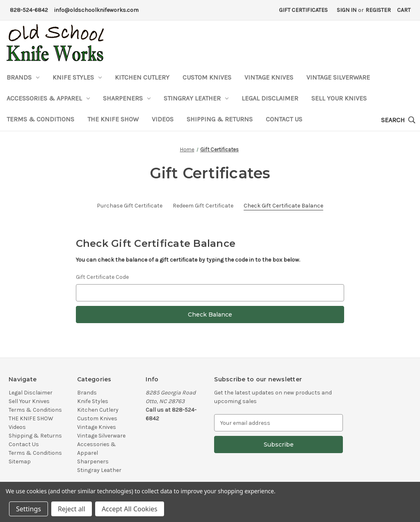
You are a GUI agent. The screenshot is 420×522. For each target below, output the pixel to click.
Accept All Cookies (130, 509)
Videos (163, 119)
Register (378, 10)
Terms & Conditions (40, 119)
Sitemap (20, 462)
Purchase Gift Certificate (130, 206)
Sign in (347, 10)
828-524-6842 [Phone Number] (29, 10)
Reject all (72, 509)
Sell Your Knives (339, 98)
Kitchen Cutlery (142, 77)
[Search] (398, 120)
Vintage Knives (269, 77)
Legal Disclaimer (270, 98)
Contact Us (284, 119)
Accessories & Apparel (48, 98)
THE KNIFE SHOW (113, 119)
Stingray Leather (196, 98)
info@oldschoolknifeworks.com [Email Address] (96, 10)
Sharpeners (127, 98)
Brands (23, 77)
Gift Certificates (303, 10)
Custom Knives (207, 77)
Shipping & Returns (220, 119)
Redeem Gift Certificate (203, 206)
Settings (29, 509)
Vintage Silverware (338, 77)
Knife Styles (77, 77)
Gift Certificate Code (102, 277)
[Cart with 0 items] (404, 10)
